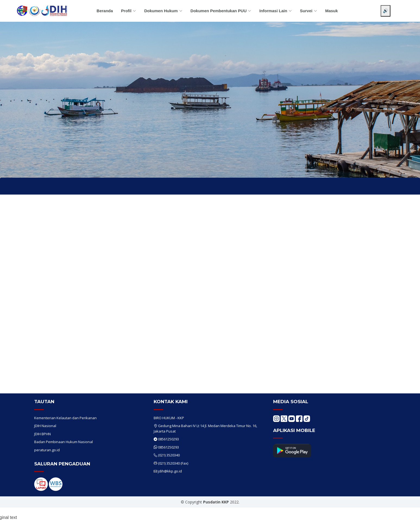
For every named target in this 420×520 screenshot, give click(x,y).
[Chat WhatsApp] (408, 511)
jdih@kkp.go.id (170, 471)
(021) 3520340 (169, 455)
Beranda (105, 11)
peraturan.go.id (47, 450)
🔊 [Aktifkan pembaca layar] (386, 11)
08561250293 (168, 439)
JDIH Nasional (45, 426)
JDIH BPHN (42, 434)
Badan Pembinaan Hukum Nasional (64, 442)
